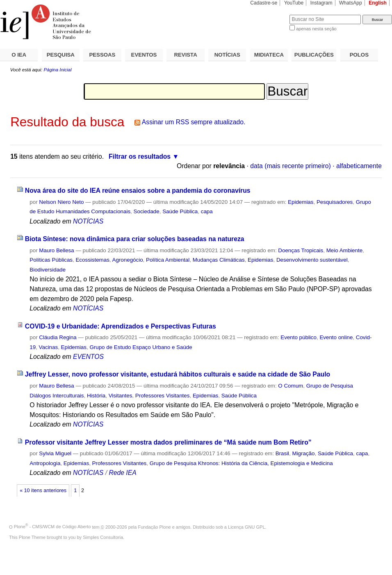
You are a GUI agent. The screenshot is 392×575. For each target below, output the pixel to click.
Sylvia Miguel (55, 453)
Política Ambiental (168, 260)
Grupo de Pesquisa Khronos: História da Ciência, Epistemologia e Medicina (241, 463)
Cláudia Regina (58, 337)
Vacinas (49, 347)
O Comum (291, 386)
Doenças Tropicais (301, 250)
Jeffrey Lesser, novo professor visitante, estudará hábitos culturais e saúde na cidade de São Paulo (178, 374)
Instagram (321, 3)
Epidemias (301, 202)
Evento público (299, 337)
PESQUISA (61, 55)
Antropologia (45, 463)
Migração (304, 453)
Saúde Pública (180, 211)
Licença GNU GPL (246, 527)
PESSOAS (103, 55)
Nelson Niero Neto (61, 202)
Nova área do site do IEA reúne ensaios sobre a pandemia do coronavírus (138, 191)
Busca (270, 15)
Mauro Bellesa (56, 250)
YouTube (294, 3)
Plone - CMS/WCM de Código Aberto (52, 527)
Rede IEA (122, 473)
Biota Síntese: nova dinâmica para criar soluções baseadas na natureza (135, 239)
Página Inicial (57, 70)
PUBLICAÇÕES (314, 55)
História (96, 396)
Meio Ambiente (344, 250)
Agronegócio (128, 260)
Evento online (336, 337)
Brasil (282, 453)
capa (207, 211)
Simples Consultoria (103, 537)
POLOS (359, 55)
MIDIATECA (269, 55)
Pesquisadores (335, 202)
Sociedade (147, 211)
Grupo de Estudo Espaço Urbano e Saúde (141, 347)
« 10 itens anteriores (43, 491)
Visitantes (121, 396)
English (378, 3)
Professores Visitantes (163, 396)
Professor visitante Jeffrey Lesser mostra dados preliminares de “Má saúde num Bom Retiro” (168, 442)
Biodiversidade (48, 270)
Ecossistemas (92, 260)
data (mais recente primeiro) (291, 166)
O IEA (19, 55)
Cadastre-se (264, 3)
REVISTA (186, 55)
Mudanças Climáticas (219, 260)
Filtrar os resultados (140, 156)
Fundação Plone (155, 527)
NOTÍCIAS (227, 55)
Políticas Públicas (51, 260)
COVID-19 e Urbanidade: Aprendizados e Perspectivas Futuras (121, 326)
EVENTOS (144, 55)
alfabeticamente (359, 166)
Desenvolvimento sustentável (312, 260)
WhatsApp (351, 3)
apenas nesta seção (316, 29)
